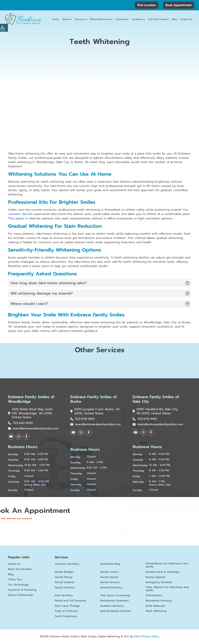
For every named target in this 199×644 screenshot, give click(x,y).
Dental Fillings (64, 578)
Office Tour (15, 580)
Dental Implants (156, 578)
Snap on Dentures (66, 612)
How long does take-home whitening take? (49, 283)
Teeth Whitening (156, 612)
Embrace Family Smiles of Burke (92, 399)
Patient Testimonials (21, 595)
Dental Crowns (109, 572)
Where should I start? (29, 304)
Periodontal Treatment (114, 601)
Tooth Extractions (66, 617)
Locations (137, 19)
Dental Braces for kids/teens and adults (167, 566)
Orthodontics (154, 596)
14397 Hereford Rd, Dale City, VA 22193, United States (156, 411)
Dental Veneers (110, 583)
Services (79, 19)
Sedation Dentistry (112, 606)
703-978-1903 (82, 419)
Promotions (122, 19)
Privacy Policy (150, 637)
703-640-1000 (20, 423)
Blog (174, 19)
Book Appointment (179, 5)
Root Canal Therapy (67, 606)
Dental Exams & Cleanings (162, 572)
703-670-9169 (145, 419)
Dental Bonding (110, 564)
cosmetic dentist (20, 214)
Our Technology (18, 585)
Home (56, 19)
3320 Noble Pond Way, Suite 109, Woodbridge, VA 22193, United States (30, 414)
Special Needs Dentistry (116, 612)
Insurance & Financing (22, 590)
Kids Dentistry (64, 596)
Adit (137, 637)
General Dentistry (111, 588)
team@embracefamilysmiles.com (33, 429)
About (65, 19)
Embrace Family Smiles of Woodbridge (30, 399)
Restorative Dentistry (159, 601)
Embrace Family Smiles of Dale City (154, 399)
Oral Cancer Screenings (115, 596)
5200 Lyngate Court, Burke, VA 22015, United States (92, 411)
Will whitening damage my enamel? (42, 293)
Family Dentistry (65, 588)
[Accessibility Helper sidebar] (4, 28)
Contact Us (186, 19)
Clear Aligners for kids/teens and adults (167, 589)
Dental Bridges (64, 572)
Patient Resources (100, 19)
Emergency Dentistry (159, 583)
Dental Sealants (65, 583)
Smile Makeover (155, 606)
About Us (14, 564)
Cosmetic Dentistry (67, 564)
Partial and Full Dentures (70, 601)
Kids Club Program (158, 19)
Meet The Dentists (20, 570)
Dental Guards (109, 578)
